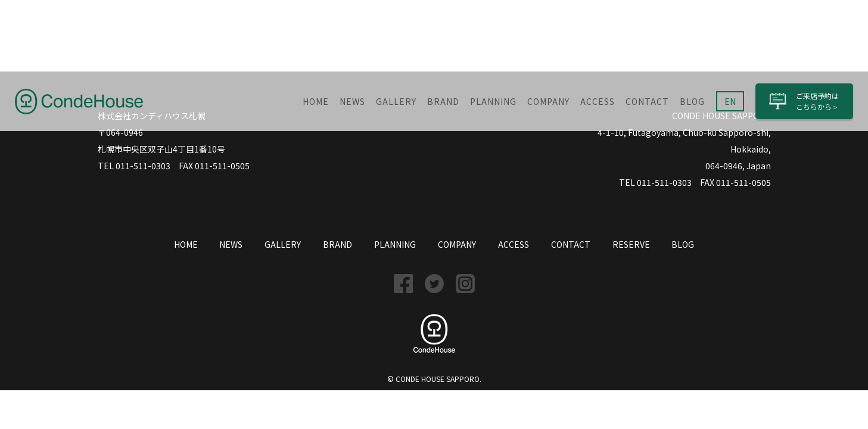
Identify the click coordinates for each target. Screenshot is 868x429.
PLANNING (493, 101)
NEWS (352, 101)
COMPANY (548, 101)
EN (730, 101)
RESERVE (631, 244)
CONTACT (647, 101)
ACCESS (598, 101)
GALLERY (396, 101)
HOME (316, 101)
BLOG (692, 101)
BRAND (443, 101)
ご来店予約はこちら (817, 101)
